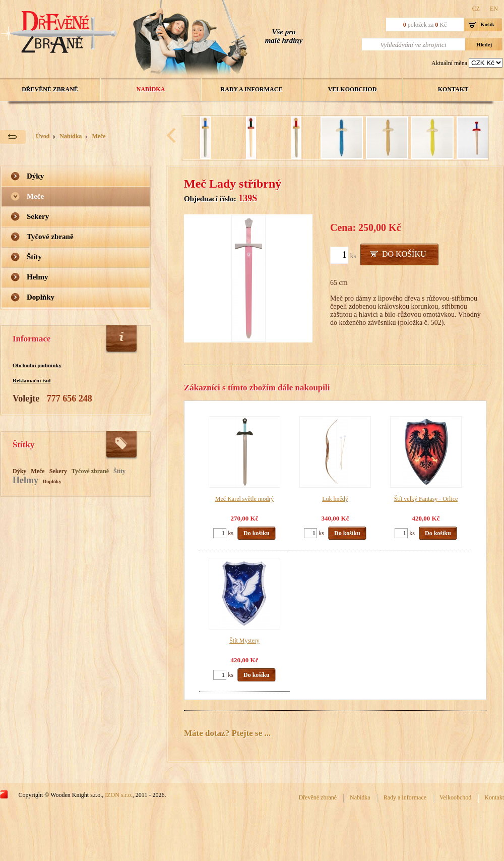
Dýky (35, 176)
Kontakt (453, 89)
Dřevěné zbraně (50, 89)
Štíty (34, 257)
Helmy (38, 277)
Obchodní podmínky (37, 365)
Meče (99, 136)
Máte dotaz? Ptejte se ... (227, 733)
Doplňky (41, 297)
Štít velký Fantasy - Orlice (426, 499)
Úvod (43, 136)
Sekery (38, 216)
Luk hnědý (335, 499)
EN (494, 9)
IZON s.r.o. (119, 795)
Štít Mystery (244, 641)
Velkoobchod (353, 89)
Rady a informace (252, 89)
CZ (476, 9)
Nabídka (151, 89)
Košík (487, 24)
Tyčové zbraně (50, 237)
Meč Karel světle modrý (244, 499)
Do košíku (404, 254)
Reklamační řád (31, 380)
